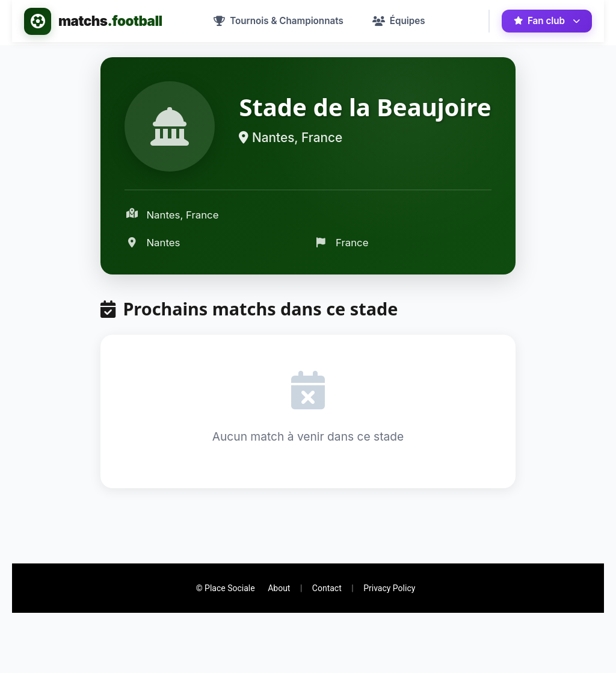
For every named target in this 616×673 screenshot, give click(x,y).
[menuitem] (279, 21)
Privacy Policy (389, 588)
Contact (327, 588)
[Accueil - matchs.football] (93, 21)
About (279, 588)
